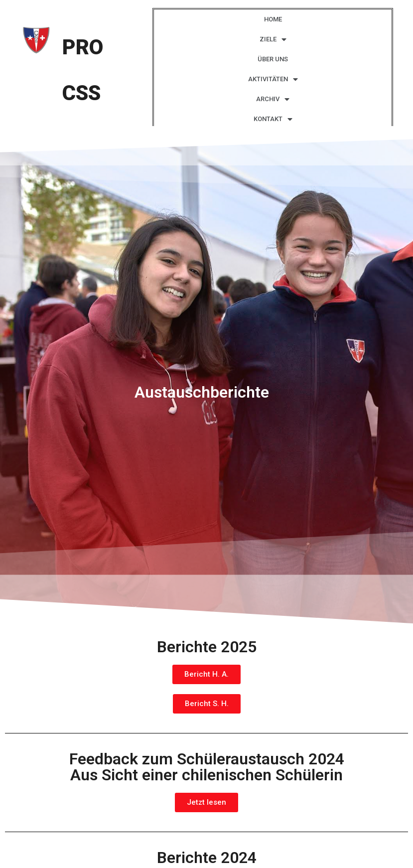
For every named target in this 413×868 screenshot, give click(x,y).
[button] (206, 674)
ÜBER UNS (273, 59)
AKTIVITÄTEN (273, 79)
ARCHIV (273, 99)
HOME (273, 19)
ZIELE (273, 40)
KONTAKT (273, 119)
